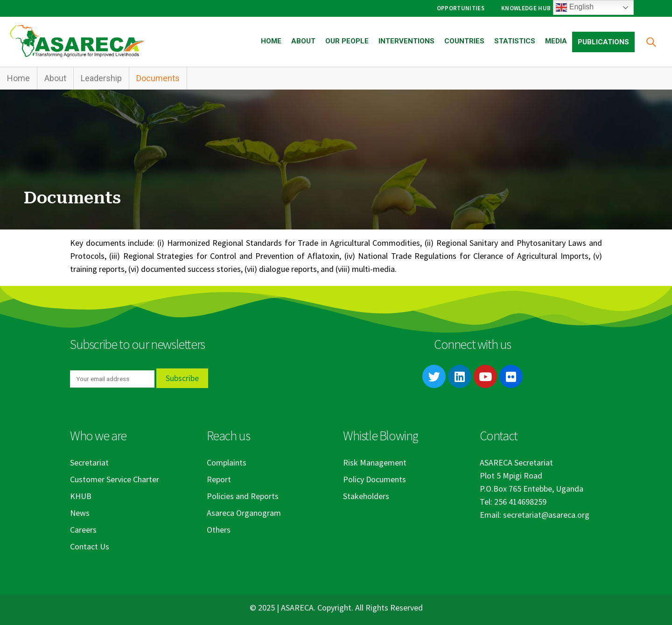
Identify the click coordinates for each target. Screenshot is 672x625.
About (303, 41)
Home (271, 41)
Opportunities (461, 8)
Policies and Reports (243, 496)
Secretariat (89, 462)
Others (219, 530)
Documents (158, 78)
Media (556, 41)
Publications (603, 42)
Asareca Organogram (244, 513)
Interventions (406, 41)
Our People (347, 41)
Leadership (101, 78)
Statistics (515, 41)
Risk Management (375, 462)
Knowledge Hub (526, 8)
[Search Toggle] (651, 42)
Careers (83, 530)
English (575, 7)
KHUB (81, 496)
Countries (464, 41)
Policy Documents (374, 479)
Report (219, 479)
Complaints (227, 462)
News (80, 513)
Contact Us (90, 546)
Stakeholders (366, 496)
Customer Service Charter (115, 479)
